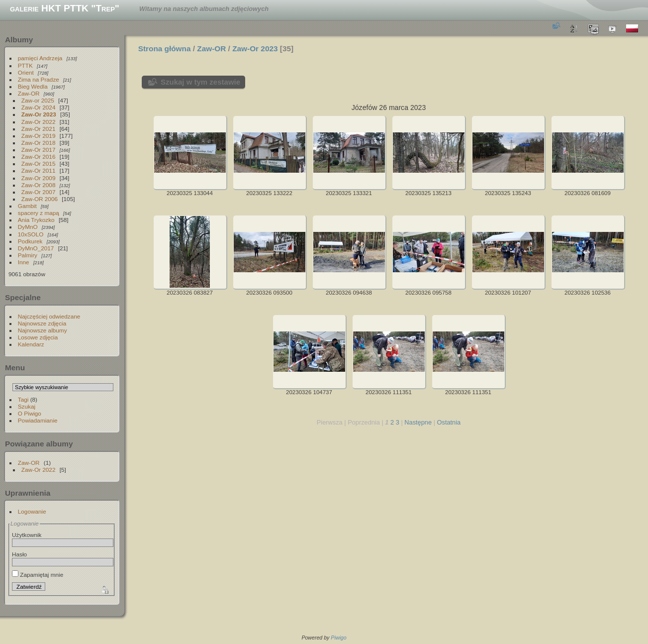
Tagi (23, 399)
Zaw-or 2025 (38, 100)
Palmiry (28, 255)
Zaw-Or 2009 (39, 178)
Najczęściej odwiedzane (49, 316)
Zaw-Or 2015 (39, 163)
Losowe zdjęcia (38, 337)
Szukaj (27, 406)
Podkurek (30, 241)
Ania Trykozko (36, 220)
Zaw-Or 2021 (39, 129)
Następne (418, 422)
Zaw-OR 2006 (40, 199)
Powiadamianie (38, 420)
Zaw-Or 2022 (39, 122)
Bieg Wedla (33, 86)
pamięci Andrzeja (40, 58)
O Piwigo (30, 413)
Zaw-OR (29, 93)
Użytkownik (27, 535)
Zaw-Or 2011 (39, 170)
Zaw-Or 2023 (39, 114)
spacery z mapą (39, 213)
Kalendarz (31, 344)
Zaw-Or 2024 (39, 107)
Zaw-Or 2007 (39, 192)
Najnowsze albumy (43, 330)
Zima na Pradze (39, 79)
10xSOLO (31, 234)
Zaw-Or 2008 (39, 185)
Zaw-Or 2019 (39, 136)
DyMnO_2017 (36, 248)
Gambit (27, 206)
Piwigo (338, 638)
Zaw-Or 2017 (39, 150)
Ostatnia (449, 422)
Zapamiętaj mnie (38, 575)
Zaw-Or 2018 (39, 143)
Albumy (19, 40)
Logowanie (32, 511)
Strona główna (165, 49)
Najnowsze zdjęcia (42, 323)
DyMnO (28, 227)
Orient (26, 72)
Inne (24, 262)
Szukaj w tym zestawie (200, 82)
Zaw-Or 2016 (39, 157)
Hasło (19, 554)
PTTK (25, 65)
